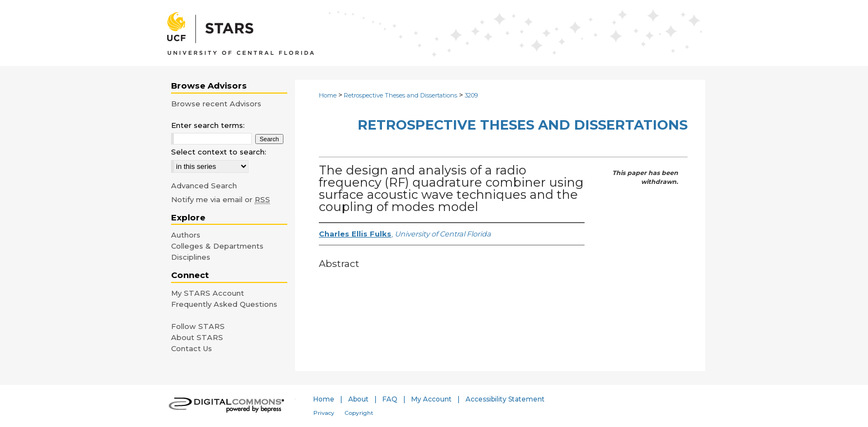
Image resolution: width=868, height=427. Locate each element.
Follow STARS (198, 326)
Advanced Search (204, 186)
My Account (432, 399)
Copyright (359, 413)
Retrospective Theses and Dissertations (401, 95)
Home (328, 95)
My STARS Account (208, 293)
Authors (186, 235)
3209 (471, 95)
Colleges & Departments (217, 246)
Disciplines (191, 257)
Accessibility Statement (505, 399)
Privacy (324, 413)
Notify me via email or (221, 199)
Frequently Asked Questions (224, 304)
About (358, 399)
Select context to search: (219, 152)
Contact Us (192, 348)
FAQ (390, 399)
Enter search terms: (208, 125)
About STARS (197, 337)
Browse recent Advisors (216, 104)
